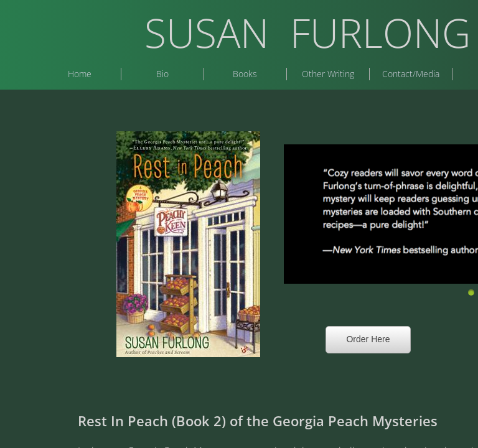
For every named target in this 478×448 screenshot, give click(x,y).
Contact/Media (411, 74)
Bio (162, 74)
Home (80, 74)
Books (245, 74)
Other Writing (328, 74)
